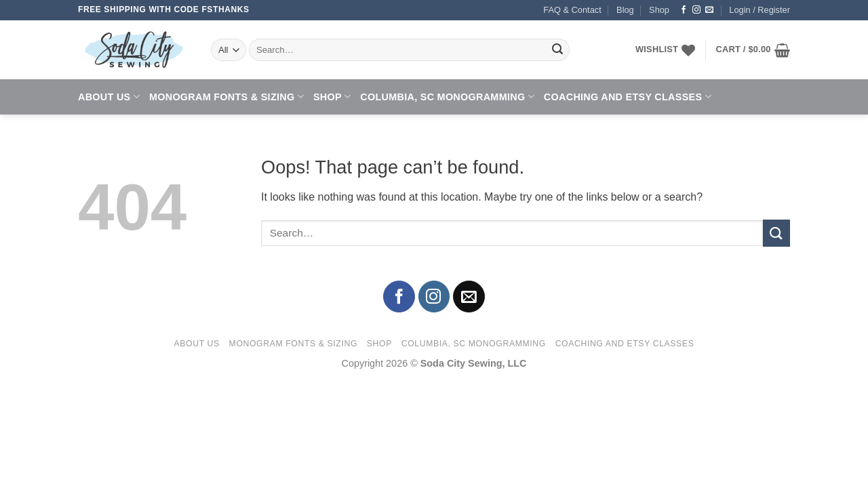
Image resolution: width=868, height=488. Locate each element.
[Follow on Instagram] (696, 10)
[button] (759, 10)
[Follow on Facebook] (684, 10)
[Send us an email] (709, 10)
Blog (625, 10)
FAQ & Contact (572, 10)
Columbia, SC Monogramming (447, 97)
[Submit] (557, 50)
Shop (659, 10)
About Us (109, 97)
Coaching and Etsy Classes (628, 97)
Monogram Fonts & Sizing (226, 97)
